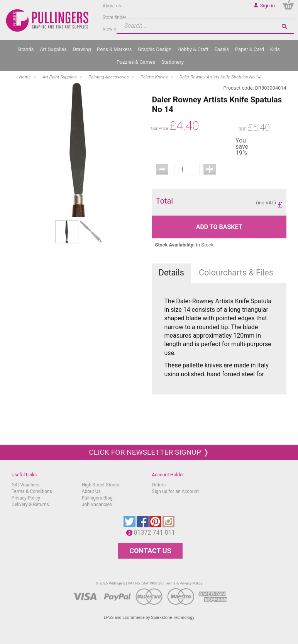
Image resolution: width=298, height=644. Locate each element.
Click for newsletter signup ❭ (149, 452)
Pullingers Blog (97, 498)
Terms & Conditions (32, 491)
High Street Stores (101, 485)
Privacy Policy (26, 498)
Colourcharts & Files (236, 273)
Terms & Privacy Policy (184, 583)
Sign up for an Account (175, 491)
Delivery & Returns (30, 505)
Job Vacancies (97, 505)
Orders (159, 485)
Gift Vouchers (26, 485)
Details (171, 273)
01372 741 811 (157, 533)
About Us (91, 491)
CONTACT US (150, 551)
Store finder (115, 17)
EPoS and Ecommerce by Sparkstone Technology (149, 618)
